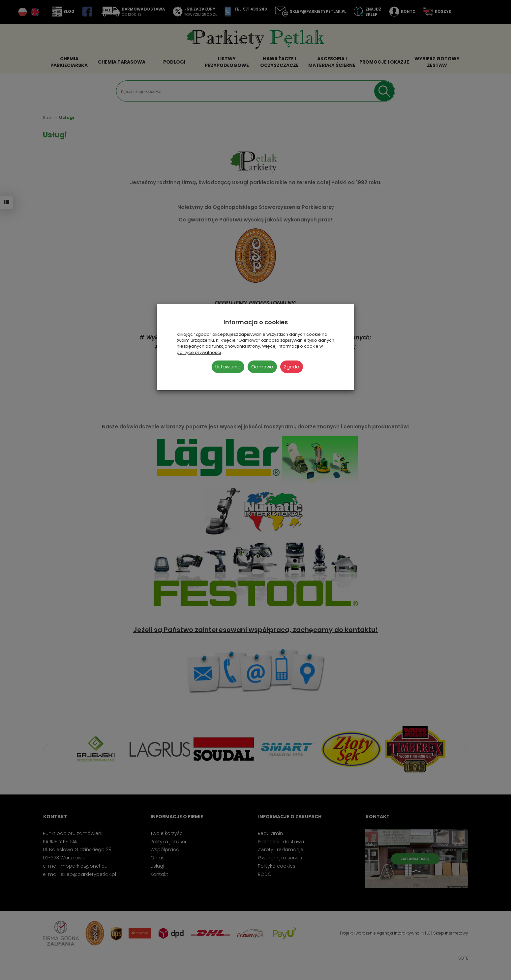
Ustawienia (228, 367)
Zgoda (292, 367)
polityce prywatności (199, 352)
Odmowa (262, 367)
